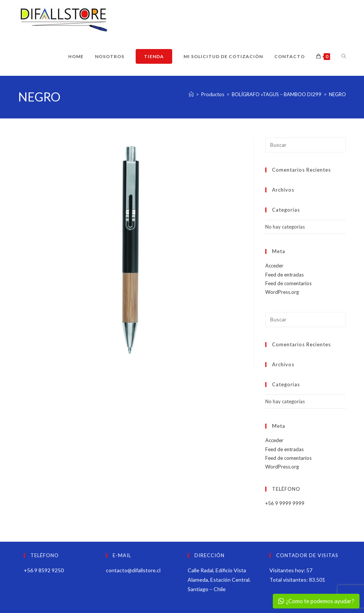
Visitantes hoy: (288, 570)
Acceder (274, 266)
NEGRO (337, 94)
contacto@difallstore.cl (133, 570)
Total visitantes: (289, 580)
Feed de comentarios (288, 283)
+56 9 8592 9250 (44, 570)
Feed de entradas (284, 275)
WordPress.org (282, 292)
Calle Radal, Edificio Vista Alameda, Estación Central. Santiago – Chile (219, 580)
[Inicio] (191, 94)
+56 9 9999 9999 (285, 503)
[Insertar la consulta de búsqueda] (305, 145)
